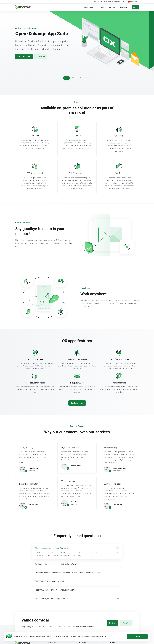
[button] (77, 552)
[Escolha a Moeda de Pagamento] (124, 2)
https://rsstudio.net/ (118, 471)
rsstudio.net (32, 471)
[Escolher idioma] (133, 2)
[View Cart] (95, 2)
